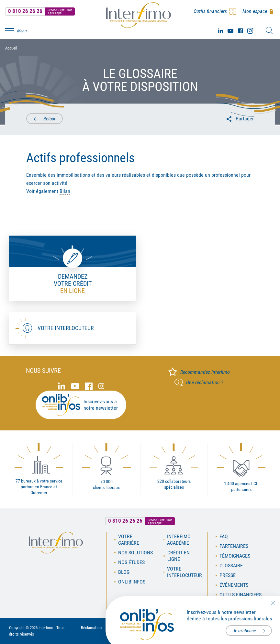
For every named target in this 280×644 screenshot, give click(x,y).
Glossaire (231, 566)
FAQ (224, 536)
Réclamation (91, 628)
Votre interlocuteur (66, 328)
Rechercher (269, 31)
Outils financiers (241, 595)
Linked (221, 31)
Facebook (240, 31)
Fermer (273, 603)
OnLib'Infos (132, 582)
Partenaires (234, 546)
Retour (50, 119)
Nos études (131, 562)
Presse (228, 575)
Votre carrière (129, 540)
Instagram (250, 31)
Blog (124, 572)
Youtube (230, 31)
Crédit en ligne (179, 556)
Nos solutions (135, 553)
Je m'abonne (244, 631)
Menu (22, 31)
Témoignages (235, 556)
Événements (234, 585)
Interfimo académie (179, 540)
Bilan (65, 191)
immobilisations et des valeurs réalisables (101, 175)
